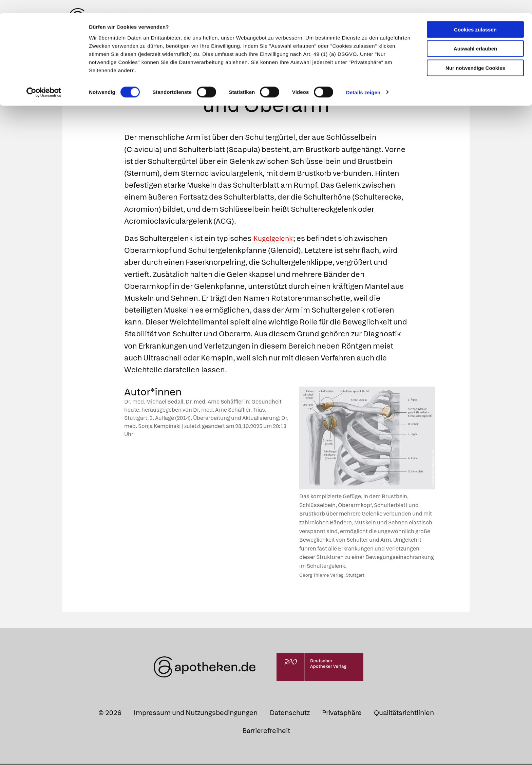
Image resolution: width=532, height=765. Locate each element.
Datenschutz (290, 714)
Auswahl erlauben (475, 36)
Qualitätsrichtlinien (404, 714)
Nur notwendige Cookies (475, 55)
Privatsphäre (342, 714)
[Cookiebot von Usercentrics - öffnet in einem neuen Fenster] (44, 79)
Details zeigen (363, 79)
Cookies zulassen (475, 16)
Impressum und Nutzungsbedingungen (196, 714)
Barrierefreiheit (266, 732)
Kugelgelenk (275, 239)
